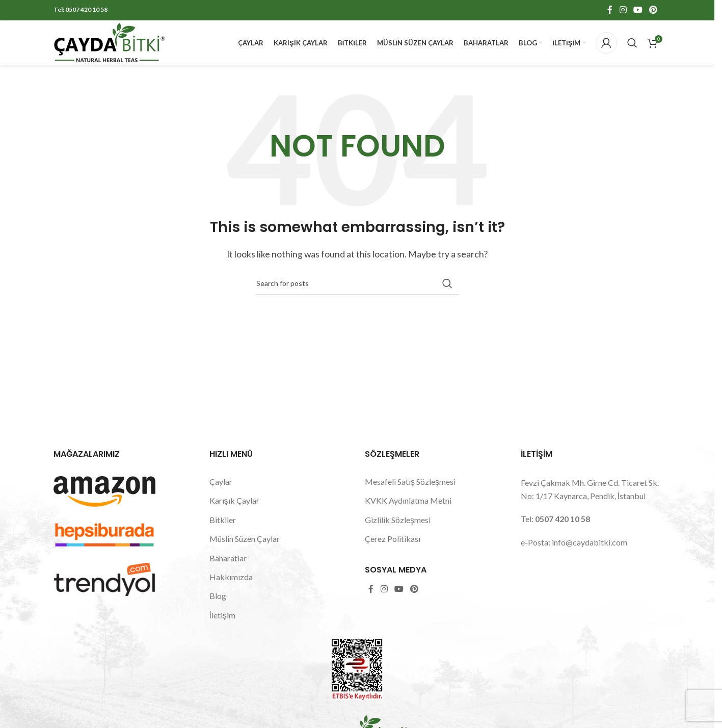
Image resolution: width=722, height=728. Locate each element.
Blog (218, 606)
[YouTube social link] (638, 10)
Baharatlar (228, 568)
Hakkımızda (231, 587)
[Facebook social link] (610, 10)
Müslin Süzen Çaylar (245, 549)
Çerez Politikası (393, 549)
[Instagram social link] (623, 10)
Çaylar (221, 492)
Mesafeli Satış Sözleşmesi (410, 492)
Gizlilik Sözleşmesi (398, 530)
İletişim (222, 625)
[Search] (632, 48)
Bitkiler (223, 530)
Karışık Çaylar (234, 511)
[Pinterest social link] (653, 10)
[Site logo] (110, 47)
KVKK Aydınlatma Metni (408, 511)
